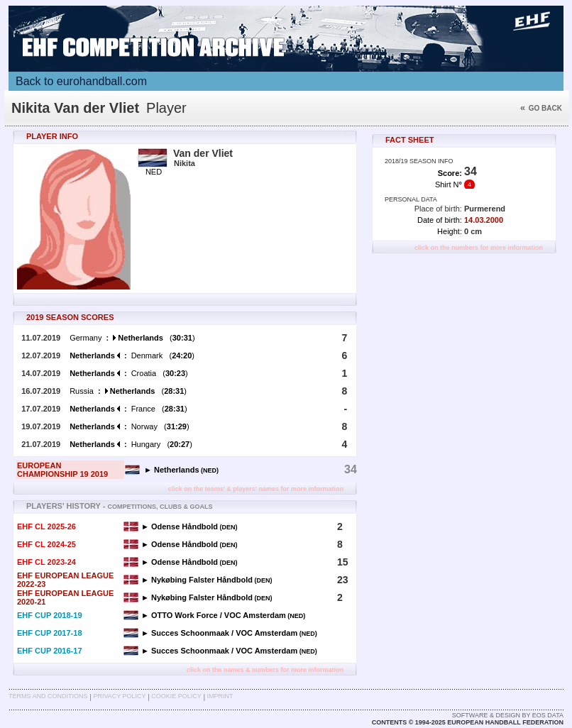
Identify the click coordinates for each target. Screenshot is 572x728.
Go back (541, 108)
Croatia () (129, 373)
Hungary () (131, 444)
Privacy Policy (119, 696)
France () (128, 409)
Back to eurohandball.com (81, 81)
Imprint (220, 696)
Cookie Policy (176, 696)
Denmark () (132, 355)
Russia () (128, 391)
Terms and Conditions (48, 696)
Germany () (132, 338)
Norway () (129, 426)
